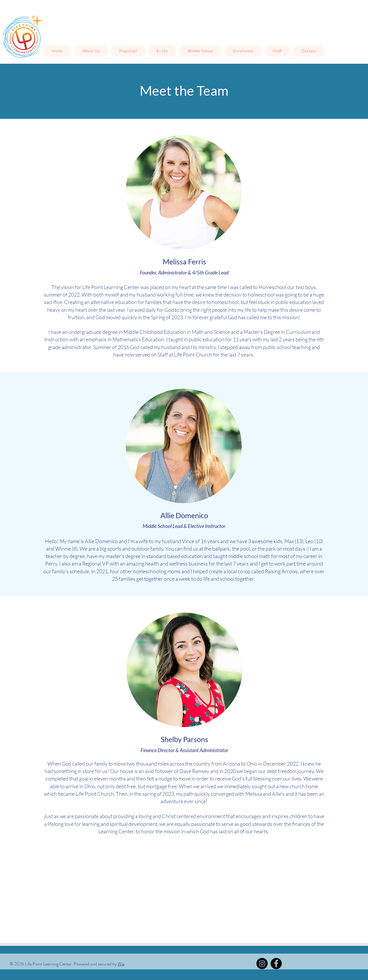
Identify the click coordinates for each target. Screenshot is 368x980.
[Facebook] (276, 963)
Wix (121, 964)
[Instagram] (262, 963)
